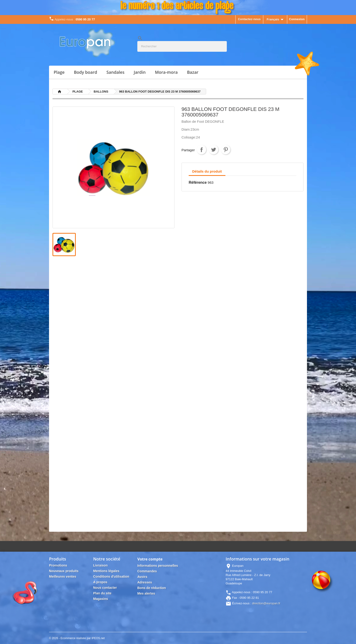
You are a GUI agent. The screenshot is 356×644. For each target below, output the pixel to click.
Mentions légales (106, 571)
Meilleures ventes (63, 576)
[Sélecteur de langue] (276, 20)
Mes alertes (146, 593)
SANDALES (115, 72)
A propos (100, 582)
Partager (201, 150)
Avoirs (142, 577)
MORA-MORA (166, 72)
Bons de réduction (152, 588)
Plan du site (102, 593)
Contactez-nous (249, 19)
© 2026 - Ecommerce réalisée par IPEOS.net (77, 638)
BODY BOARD (86, 72)
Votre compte (150, 559)
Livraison (100, 565)
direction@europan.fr (266, 603)
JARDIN (140, 72)
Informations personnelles (158, 566)
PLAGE (59, 72)
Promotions (58, 565)
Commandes (147, 571)
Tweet (214, 150)
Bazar (193, 72)
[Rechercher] (182, 46)
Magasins (101, 599)
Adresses (145, 582)
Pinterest (226, 150)
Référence (198, 182)
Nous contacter (105, 588)
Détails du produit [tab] (207, 171)
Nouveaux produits (64, 571)
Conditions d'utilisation (111, 576)
